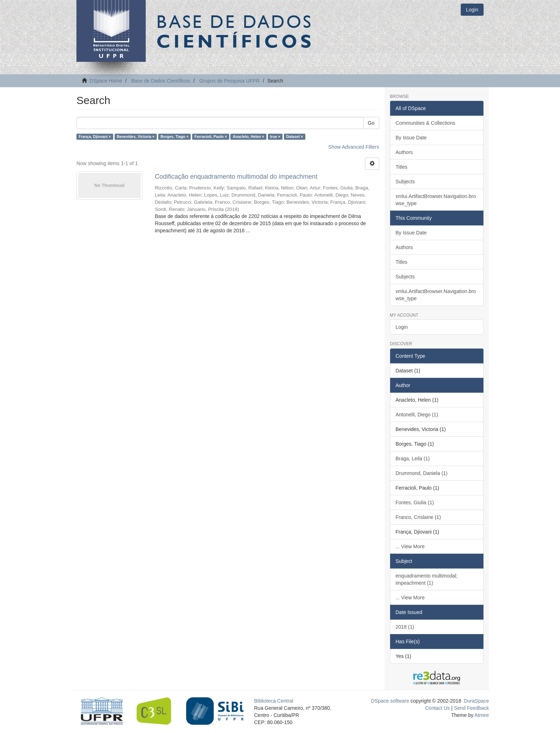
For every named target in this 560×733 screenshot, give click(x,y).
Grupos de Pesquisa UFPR (229, 81)
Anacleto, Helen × (249, 137)
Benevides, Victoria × (136, 137)
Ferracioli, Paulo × (211, 137)
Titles (402, 167)
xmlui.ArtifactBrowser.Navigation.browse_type (436, 200)
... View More (410, 546)
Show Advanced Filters (354, 147)
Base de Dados (235, 31)
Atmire (481, 715)
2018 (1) (405, 627)
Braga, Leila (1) (413, 459)
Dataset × (294, 137)
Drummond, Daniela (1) (422, 473)
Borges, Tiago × (174, 137)
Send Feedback (471, 708)
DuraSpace (476, 701)
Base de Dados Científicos (161, 81)
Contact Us (437, 708)
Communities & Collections (426, 123)
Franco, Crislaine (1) (418, 517)
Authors (404, 152)
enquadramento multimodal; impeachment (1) (427, 579)
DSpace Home (106, 81)
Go (371, 123)
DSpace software (390, 701)
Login (402, 327)
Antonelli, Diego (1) (417, 415)
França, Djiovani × (95, 137)
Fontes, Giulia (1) (415, 502)
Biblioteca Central (274, 701)
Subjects (405, 182)
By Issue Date (411, 138)
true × (275, 137)
